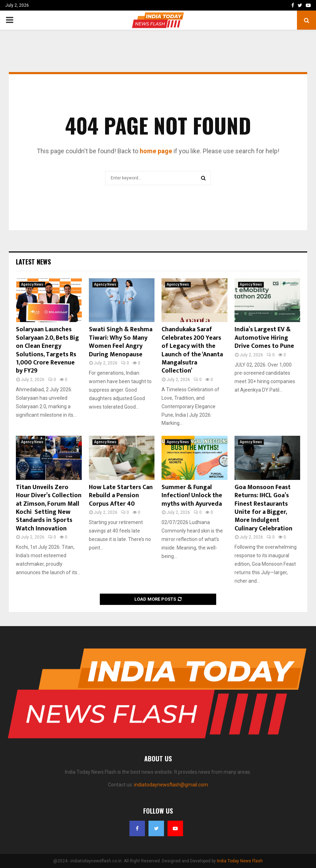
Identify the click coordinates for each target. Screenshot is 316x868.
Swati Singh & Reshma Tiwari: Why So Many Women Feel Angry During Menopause (121, 342)
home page (156, 151)
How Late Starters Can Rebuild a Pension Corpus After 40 (121, 496)
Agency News (32, 284)
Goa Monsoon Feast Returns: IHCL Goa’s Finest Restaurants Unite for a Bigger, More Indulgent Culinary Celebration (263, 508)
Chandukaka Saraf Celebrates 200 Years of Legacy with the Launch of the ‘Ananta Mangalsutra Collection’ (192, 350)
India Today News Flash (240, 861)
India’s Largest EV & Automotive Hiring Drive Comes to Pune (264, 338)
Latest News (33, 262)
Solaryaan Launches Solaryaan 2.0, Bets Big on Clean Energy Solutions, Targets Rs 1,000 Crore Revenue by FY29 (47, 350)
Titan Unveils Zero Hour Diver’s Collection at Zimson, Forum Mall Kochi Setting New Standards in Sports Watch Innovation (49, 508)
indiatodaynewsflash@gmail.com (171, 785)
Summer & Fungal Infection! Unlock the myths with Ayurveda (192, 496)
